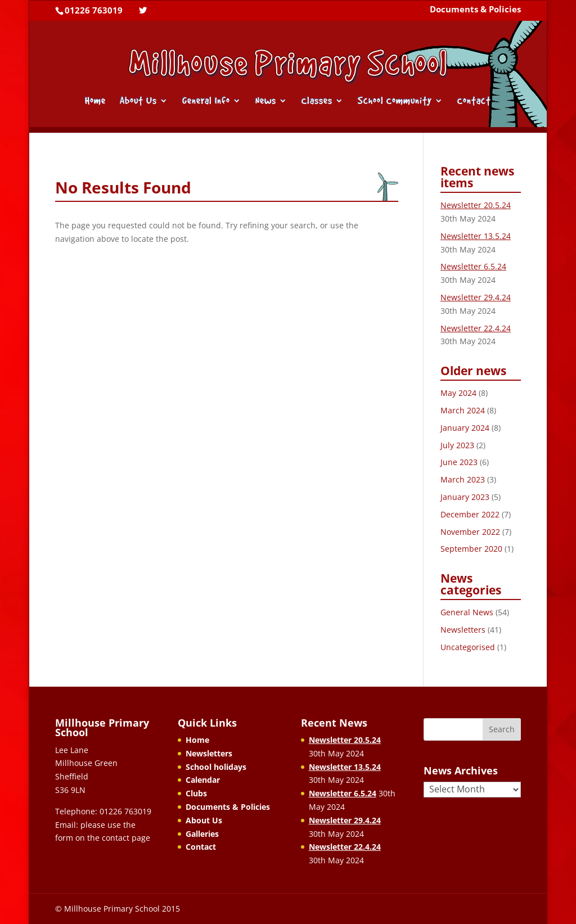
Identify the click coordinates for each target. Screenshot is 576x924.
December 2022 (470, 514)
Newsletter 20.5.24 (476, 205)
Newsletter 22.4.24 (476, 328)
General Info (206, 102)
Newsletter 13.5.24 (476, 236)
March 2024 (463, 410)
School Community (395, 102)
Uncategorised (468, 647)
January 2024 (465, 428)
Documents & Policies (475, 10)
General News (467, 612)
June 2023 (459, 462)
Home (95, 102)
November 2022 (470, 532)
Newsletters (463, 630)
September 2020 (471, 549)
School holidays (216, 767)
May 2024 (458, 393)
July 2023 (457, 445)
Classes (317, 102)
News (266, 102)
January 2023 (465, 497)
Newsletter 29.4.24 (476, 297)
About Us (138, 102)
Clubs (196, 793)
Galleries (202, 834)
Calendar (203, 780)
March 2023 (463, 479)
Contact (474, 102)
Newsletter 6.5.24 (473, 266)
